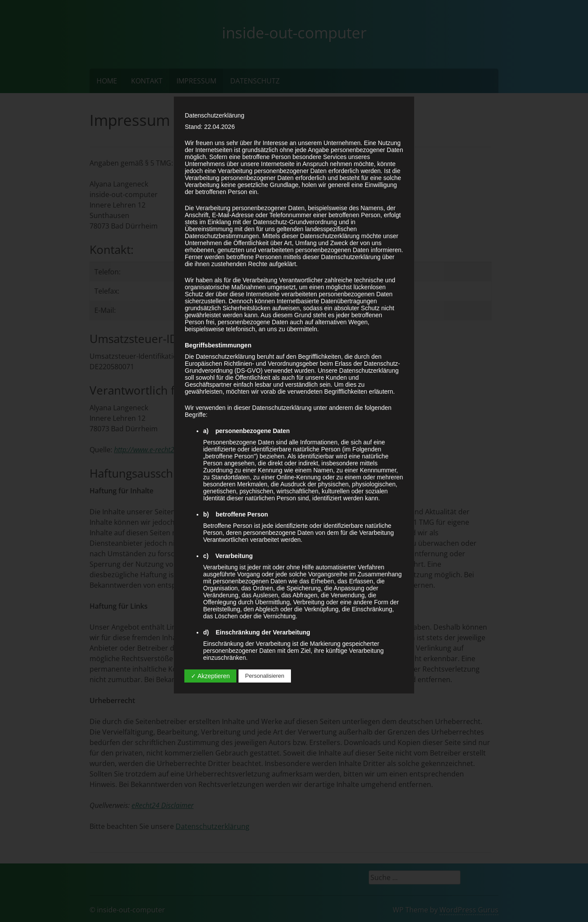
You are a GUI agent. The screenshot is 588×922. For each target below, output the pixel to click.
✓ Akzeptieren (210, 676)
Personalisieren (265, 676)
